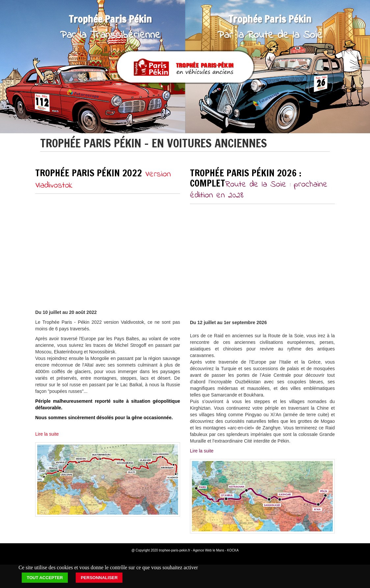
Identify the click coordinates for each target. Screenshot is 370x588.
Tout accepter (45, 578)
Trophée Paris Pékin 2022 (103, 179)
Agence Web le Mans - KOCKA (216, 550)
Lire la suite (47, 434)
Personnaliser (99, 578)
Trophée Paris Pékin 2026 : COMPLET (259, 183)
